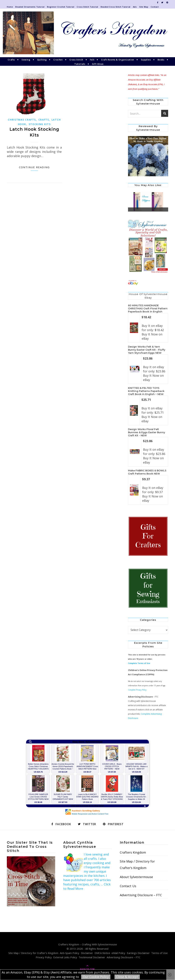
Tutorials (80, 64)
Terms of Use (159, 953)
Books (161, 60)
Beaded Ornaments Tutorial (30, 7)
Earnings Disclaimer (138, 953)
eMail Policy (118, 953)
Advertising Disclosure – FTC (141, 895)
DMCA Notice (102, 953)
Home (10, 7)
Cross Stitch (76, 60)
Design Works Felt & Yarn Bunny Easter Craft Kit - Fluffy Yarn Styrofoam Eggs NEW (147, 350)
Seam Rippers (136, 210)
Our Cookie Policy (96, 977)
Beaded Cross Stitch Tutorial (116, 7)
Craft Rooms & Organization (118, 60)
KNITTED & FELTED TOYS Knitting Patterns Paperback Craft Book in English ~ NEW (146, 391)
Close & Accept (127, 977)
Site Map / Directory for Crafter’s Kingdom (137, 865)
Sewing (26, 60)
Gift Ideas (98, 64)
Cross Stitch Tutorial (87, 7)
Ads (135, 7)
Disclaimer (87, 953)
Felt (92, 60)
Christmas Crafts (22, 120)
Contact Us (128, 886)
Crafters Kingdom (133, 852)
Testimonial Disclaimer (92, 957)
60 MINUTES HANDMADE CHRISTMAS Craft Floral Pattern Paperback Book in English (148, 309)
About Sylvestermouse (136, 877)
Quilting (42, 60)
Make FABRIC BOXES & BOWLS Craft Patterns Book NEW (147, 472)
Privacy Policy (44, 957)
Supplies (146, 60)
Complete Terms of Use (139, 663)
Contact (155, 7)
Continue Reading (34, 167)
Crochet (58, 60)
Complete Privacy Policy (137, 690)
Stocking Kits (40, 124)
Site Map (144, 7)
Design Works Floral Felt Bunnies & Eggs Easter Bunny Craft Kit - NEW (147, 432)
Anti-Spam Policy (70, 953)
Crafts (11, 60)
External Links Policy (65, 957)
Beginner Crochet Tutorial (61, 7)
